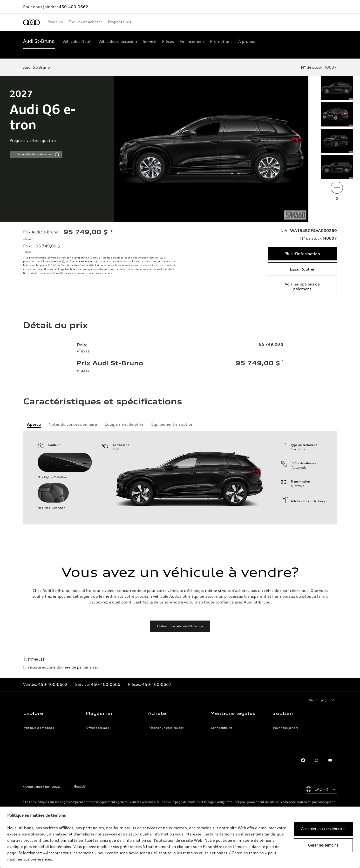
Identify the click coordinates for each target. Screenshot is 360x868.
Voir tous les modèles (39, 728)
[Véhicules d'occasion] (118, 41)
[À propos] (247, 41)
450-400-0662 (74, 7)
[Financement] (192, 41)
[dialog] (180, 837)
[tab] (34, 424)
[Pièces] (168, 41)
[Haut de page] (323, 700)
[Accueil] (31, 22)
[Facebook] (303, 760)
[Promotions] (221, 41)
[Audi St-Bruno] (39, 41)
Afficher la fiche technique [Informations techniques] (306, 501)
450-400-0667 (157, 684)
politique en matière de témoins (245, 840)
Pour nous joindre (286, 728)
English (80, 786)
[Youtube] (330, 760)
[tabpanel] (180, 478)
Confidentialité (222, 728)
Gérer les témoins (323, 845)
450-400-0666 (106, 684)
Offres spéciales (98, 728)
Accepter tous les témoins (323, 829)
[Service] (149, 41)
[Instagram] (317, 760)
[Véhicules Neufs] (78, 41)
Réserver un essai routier (166, 728)
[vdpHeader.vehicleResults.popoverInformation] (57, 154)
